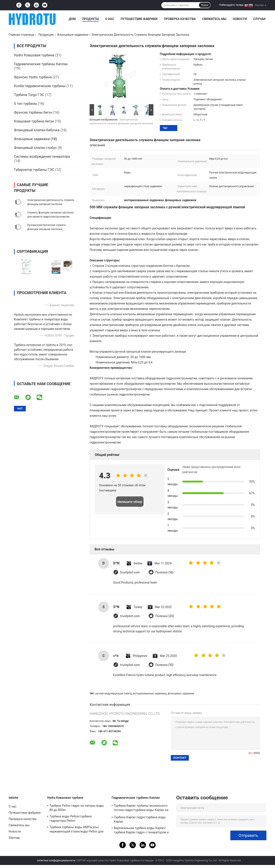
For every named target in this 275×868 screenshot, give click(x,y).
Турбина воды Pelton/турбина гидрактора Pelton (70, 819)
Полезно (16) (164, 572)
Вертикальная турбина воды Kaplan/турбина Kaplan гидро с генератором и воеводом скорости (141, 831)
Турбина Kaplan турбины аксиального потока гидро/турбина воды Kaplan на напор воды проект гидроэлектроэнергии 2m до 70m (141, 808)
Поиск (205, 5)
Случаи (259, 19)
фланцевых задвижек (181, 693)
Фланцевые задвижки (73, 35)
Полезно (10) (164, 665)
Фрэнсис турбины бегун (33, 112)
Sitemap (14, 838)
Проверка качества (180, 19)
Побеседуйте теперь (231, 5)
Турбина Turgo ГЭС (29, 95)
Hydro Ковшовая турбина (34, 55)
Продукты (90, 19)
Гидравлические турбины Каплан (41, 64)
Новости (240, 19)
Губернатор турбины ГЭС (34, 170)
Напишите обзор (130, 502)
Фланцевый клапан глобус (35, 148)
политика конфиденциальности (56, 860)
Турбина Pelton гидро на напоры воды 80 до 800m (77, 808)
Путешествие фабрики (139, 19)
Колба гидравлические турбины (40, 86)
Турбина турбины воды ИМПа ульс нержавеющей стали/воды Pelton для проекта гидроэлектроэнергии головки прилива (77, 830)
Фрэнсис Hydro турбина (33, 77)
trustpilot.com (130, 572)
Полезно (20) (165, 616)
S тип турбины (26, 104)
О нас (110, 19)
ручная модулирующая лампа (113, 693)
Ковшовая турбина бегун (34, 121)
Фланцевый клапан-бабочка (37, 130)
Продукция (46, 35)
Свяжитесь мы (214, 19)
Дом (72, 19)
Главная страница (21, 35)
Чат (165, 128)
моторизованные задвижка (150, 693)
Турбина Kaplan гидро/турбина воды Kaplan (140, 819)
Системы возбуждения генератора (42, 157)
